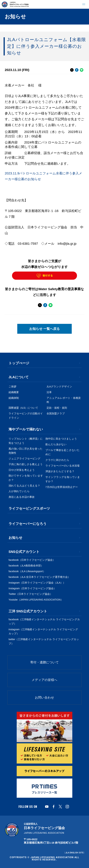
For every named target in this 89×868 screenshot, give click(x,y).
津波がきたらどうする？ (60, 471)
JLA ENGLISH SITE (74, 853)
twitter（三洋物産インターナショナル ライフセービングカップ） (44, 641)
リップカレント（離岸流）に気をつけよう (26, 441)
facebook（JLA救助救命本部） (26, 566)
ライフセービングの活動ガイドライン (26, 416)
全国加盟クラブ (56, 414)
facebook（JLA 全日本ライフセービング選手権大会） (39, 577)
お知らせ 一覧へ (45, 329)
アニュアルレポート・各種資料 (64, 400)
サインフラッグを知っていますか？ (63, 479)
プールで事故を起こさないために (63, 452)
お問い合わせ (44, 698)
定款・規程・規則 (57, 408)
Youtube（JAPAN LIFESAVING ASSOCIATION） (36, 600)
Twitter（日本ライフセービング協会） (30, 594)
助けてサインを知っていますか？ (26, 478)
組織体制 (14, 398)
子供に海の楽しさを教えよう (26, 464)
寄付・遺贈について (45, 662)
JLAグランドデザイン (59, 387)
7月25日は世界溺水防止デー (62, 487)
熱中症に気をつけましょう (61, 439)
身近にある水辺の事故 (22, 497)
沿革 (49, 392)
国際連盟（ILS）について (23, 408)
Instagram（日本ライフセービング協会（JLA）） (37, 583)
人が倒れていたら (19, 491)
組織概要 (14, 392)
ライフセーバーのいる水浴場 (62, 466)
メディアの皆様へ (44, 680)
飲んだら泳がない (56, 444)
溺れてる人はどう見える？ (24, 486)
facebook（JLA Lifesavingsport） (27, 571)
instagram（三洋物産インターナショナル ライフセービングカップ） (43, 632)
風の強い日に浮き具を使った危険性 (26, 451)
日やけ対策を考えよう (22, 470)
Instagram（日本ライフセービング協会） (32, 588)
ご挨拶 (12, 387)
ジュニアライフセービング (25, 459)
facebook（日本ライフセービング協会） (32, 560)
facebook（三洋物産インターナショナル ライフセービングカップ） (44, 622)
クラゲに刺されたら (57, 460)
